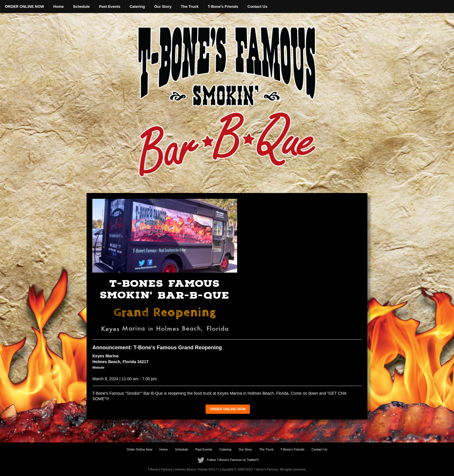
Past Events (110, 7)
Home (58, 7)
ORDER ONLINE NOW (24, 7)
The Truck (190, 7)
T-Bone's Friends (223, 7)
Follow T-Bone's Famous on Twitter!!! (227, 460)
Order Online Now (140, 449)
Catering (137, 7)
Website (98, 367)
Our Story (163, 7)
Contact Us (258, 7)
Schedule (81, 7)
